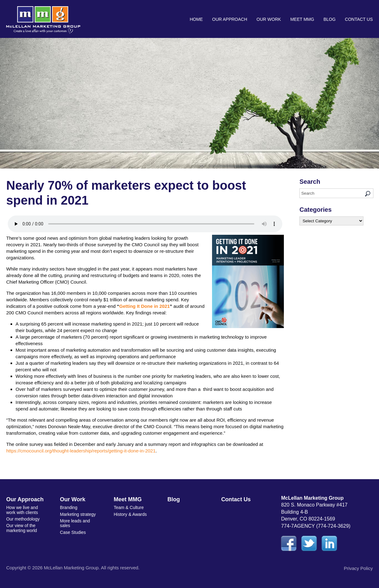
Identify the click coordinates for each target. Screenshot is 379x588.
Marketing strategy (78, 514)
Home (196, 19)
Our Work (269, 19)
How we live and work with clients (22, 510)
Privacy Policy (358, 568)
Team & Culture (129, 507)
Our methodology (23, 519)
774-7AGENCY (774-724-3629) (316, 526)
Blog (329, 19)
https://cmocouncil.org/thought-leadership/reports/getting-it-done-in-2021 (81, 451)
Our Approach (230, 19)
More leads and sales (75, 523)
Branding (69, 507)
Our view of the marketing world (22, 528)
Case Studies (73, 532)
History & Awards (130, 514)
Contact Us (359, 19)
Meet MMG (302, 19)
